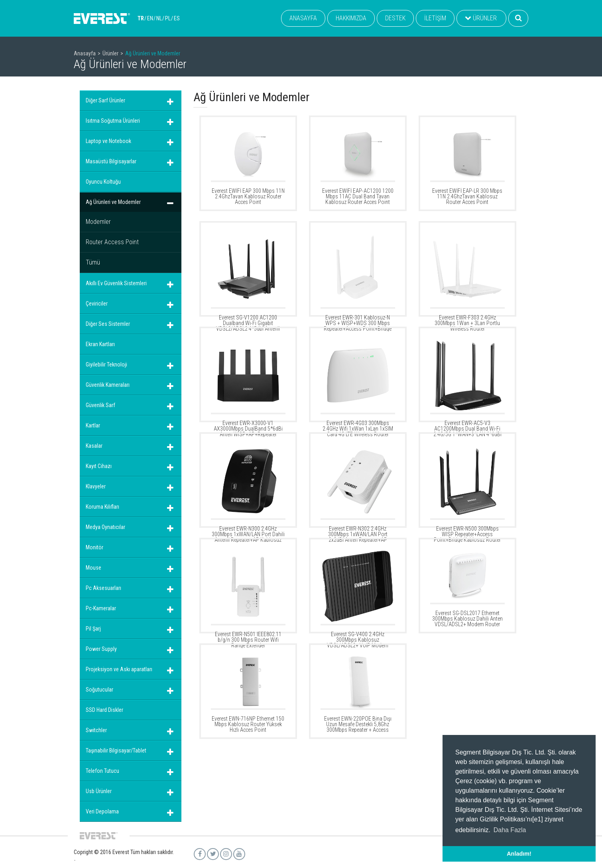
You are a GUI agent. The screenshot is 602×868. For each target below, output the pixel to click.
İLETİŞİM (435, 18)
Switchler (96, 730)
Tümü (93, 262)
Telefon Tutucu (102, 771)
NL (159, 18)
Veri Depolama (102, 811)
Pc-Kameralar (101, 608)
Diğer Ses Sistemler (108, 324)
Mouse (93, 568)
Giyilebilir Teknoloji (106, 364)
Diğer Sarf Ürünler (105, 100)
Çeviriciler (97, 304)
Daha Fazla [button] (510, 830)
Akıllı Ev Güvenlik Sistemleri (116, 283)
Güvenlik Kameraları (108, 385)
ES (177, 18)
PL (168, 18)
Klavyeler (96, 486)
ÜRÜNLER (481, 18)
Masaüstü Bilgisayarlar (111, 161)
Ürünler (110, 53)
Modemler (98, 222)
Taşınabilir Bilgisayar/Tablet (116, 750)
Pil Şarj (93, 629)
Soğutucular (99, 690)
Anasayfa (85, 53)
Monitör (94, 547)
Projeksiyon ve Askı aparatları (119, 669)
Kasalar (94, 446)
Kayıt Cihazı (99, 466)
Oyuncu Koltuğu (103, 182)
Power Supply (101, 649)
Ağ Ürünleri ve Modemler (113, 202)
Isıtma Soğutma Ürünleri (113, 121)
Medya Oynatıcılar (105, 527)
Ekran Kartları (100, 344)
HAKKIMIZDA (351, 18)
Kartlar (93, 425)
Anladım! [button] (519, 854)
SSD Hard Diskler (104, 710)
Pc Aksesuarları (103, 588)
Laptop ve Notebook (108, 141)
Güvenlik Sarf (100, 405)
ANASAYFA (303, 18)
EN (150, 18)
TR (141, 18)
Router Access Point (112, 242)
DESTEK (395, 18)
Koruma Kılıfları (102, 507)
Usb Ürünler (99, 791)
